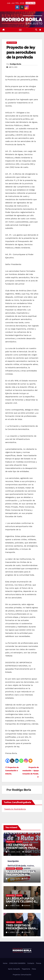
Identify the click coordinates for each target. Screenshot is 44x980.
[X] (12, 761)
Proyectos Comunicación (22, 975)
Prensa (39, 963)
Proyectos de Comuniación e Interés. (12, 771)
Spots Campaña (14, 969)
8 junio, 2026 (14, 879)
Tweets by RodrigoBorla (15, 809)
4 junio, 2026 (14, 906)
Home (5, 963)
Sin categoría (12, 43)
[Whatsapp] (21, 761)
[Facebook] (8, 761)
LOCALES (19, 842)
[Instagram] (26, 761)
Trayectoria (26, 969)
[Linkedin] (17, 761)
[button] (36, 30)
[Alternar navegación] (20, 30)
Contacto (31, 963)
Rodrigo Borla (15, 64)
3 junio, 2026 (14, 932)
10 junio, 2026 (15, 852)
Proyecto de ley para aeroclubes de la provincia (21, 52)
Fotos (34, 969)
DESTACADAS (10, 842)
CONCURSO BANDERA (17, 963)
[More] (30, 761)
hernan (27, 852)
